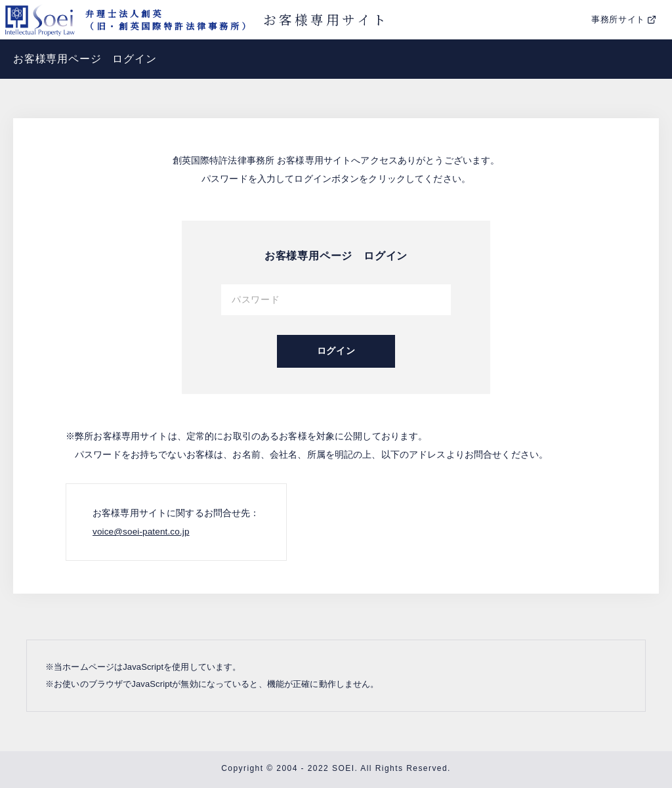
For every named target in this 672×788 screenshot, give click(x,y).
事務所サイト (618, 19)
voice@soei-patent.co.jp (143, 531)
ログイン (336, 351)
